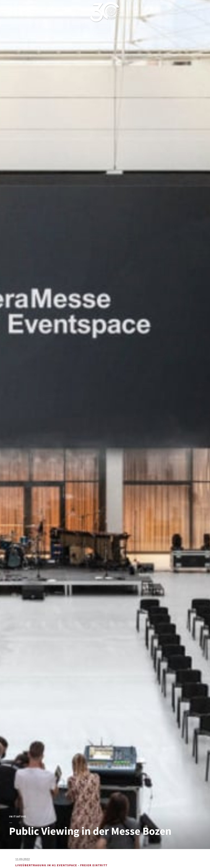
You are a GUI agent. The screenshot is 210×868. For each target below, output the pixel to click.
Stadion (53, 9)
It (197, 10)
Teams (24, 9)
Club (38, 9)
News (10, 9)
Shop (68, 9)
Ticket (82, 9)
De (192, 10)
